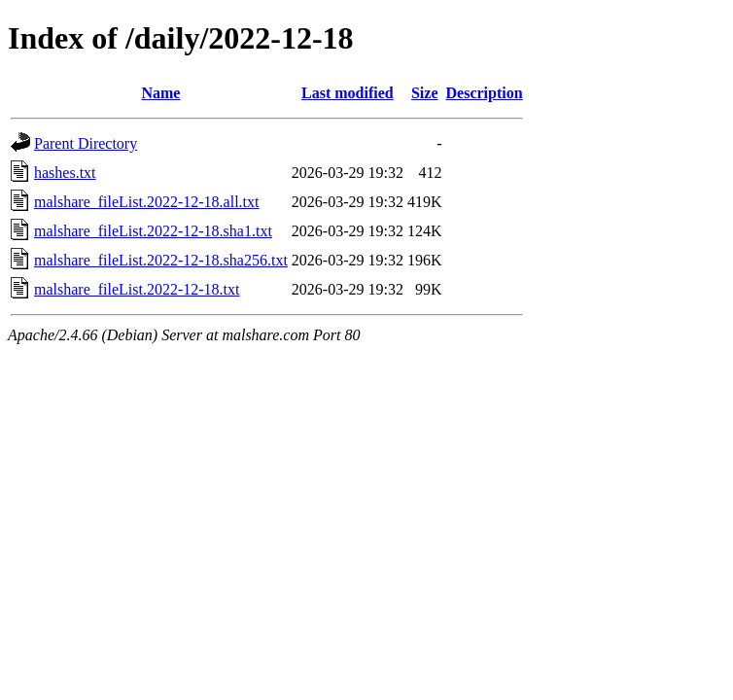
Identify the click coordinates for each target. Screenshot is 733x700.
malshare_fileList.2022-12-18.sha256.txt (161, 260)
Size (425, 93)
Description (485, 93)
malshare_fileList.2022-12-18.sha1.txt (153, 231)
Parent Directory (86, 143)
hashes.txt (65, 173)
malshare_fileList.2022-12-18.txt (137, 289)
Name (160, 93)
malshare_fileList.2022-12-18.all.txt (147, 202)
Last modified (348, 93)
